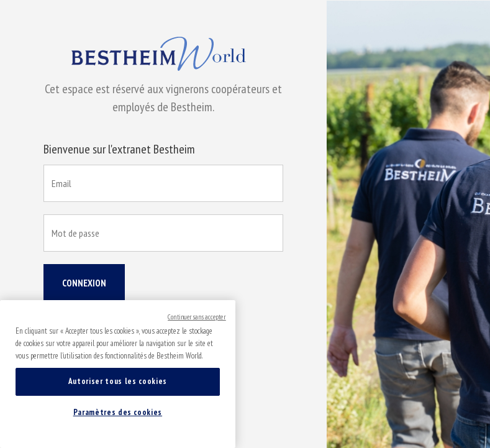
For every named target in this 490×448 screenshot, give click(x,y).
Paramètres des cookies (118, 412)
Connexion (84, 283)
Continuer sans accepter (197, 317)
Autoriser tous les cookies (118, 381)
